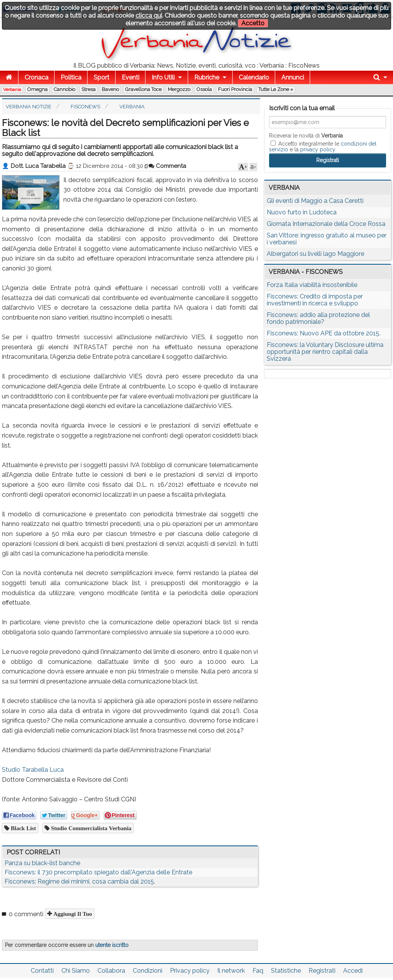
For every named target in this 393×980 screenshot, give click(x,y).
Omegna (37, 89)
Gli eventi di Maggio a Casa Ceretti (315, 201)
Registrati (322, 971)
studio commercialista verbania (91, 828)
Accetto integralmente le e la (323, 146)
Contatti (42, 971)
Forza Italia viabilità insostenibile (312, 285)
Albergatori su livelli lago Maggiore (315, 254)
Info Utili (163, 77)
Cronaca (36, 77)
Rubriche (207, 77)
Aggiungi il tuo (72, 914)
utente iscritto (112, 945)
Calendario (254, 77)
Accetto (253, 23)
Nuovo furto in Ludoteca (302, 212)
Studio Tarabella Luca (33, 770)
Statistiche (286, 971)
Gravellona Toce (143, 89)
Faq (258, 971)
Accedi (353, 971)
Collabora (111, 971)
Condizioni (148, 971)
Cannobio (64, 89)
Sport (102, 77)
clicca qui (149, 16)
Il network (231, 971)
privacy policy (318, 149)
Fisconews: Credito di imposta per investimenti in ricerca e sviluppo (315, 300)
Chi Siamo (76, 971)
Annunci (293, 77)
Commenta (167, 166)
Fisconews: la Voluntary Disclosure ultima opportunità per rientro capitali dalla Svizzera (325, 352)
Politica (71, 77)
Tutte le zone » (276, 89)
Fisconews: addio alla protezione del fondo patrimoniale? (318, 318)
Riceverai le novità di (306, 136)
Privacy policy (190, 971)
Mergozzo (179, 89)
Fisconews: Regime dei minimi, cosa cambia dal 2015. (80, 881)
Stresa (88, 89)
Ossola (204, 89)
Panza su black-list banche (42, 863)
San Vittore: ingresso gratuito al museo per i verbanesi (327, 239)
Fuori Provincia (235, 89)
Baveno (110, 89)
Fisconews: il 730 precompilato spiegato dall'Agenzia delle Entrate (98, 872)
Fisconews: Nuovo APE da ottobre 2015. (324, 333)
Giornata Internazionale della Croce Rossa (326, 224)
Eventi (130, 77)
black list (23, 828)
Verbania (12, 90)
